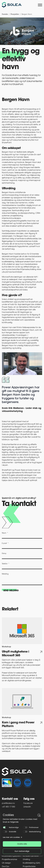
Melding (5, 574)
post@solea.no (8, 803)
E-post (4, 543)
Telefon (5, 564)
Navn (4, 533)
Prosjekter (15, 14)
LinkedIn (27, 807)
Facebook (28, 803)
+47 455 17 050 (8, 807)
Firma (4, 554)
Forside (5, 14)
